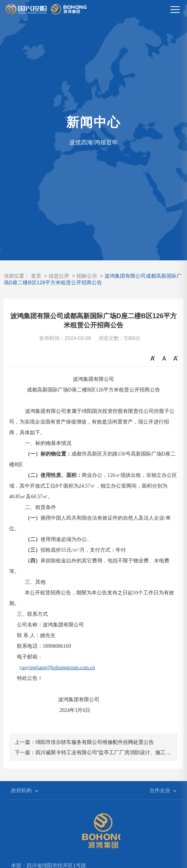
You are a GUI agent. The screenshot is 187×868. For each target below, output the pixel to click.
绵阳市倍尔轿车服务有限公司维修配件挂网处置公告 (95, 742)
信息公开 (59, 276)
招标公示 (87, 276)
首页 (36, 276)
